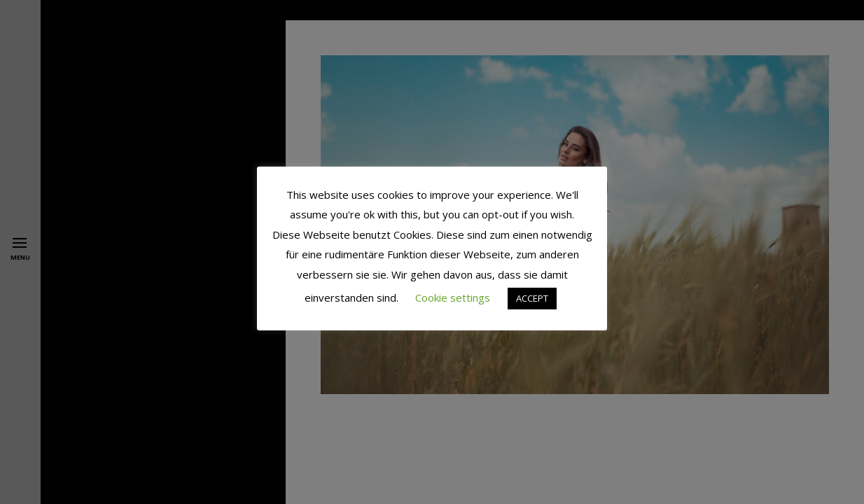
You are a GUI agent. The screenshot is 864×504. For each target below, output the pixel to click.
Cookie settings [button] (453, 297)
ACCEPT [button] (532, 298)
